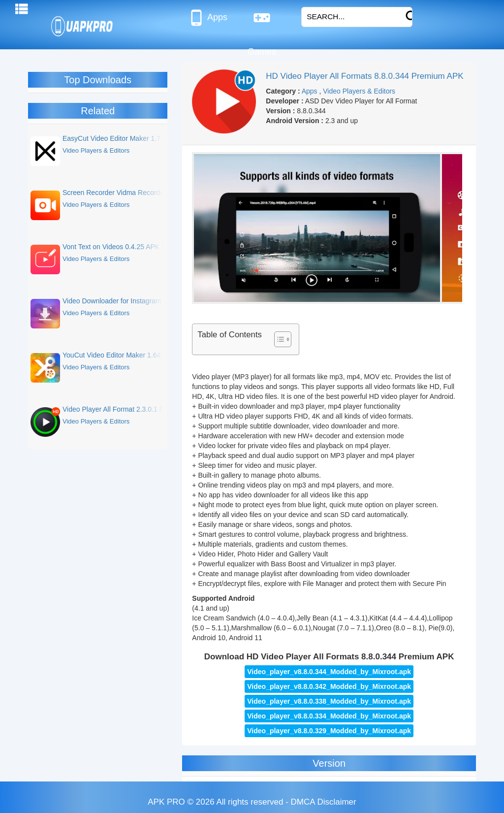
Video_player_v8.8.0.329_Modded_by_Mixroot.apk (329, 731)
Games (262, 22)
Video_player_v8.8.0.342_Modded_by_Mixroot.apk (329, 686)
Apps (207, 18)
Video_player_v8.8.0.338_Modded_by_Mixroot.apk (329, 701)
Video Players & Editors (359, 91)
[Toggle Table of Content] (278, 339)
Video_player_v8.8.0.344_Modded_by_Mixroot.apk (329, 672)
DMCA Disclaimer (324, 802)
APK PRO (166, 802)
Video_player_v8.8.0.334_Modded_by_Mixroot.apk (329, 716)
